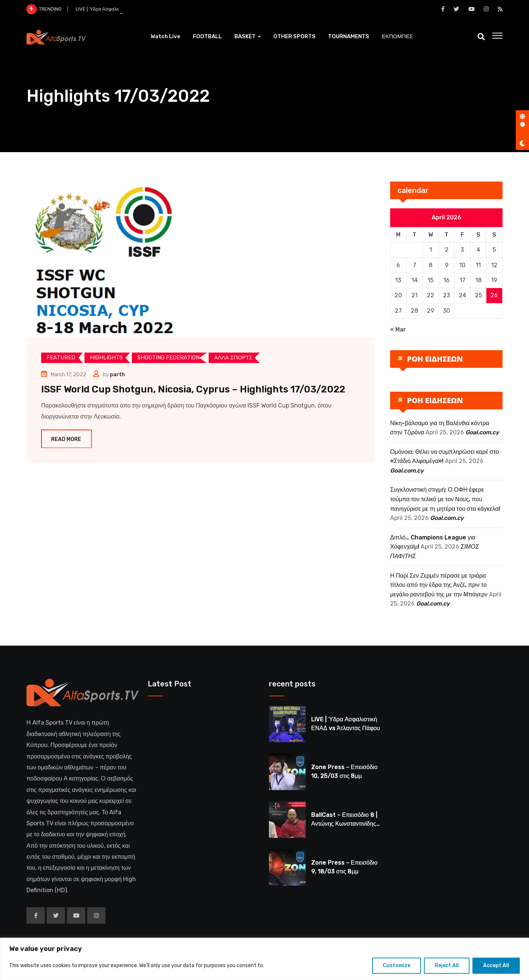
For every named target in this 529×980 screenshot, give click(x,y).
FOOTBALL (207, 36)
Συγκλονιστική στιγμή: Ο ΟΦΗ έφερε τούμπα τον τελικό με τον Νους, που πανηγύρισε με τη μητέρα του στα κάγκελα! (445, 499)
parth (117, 375)
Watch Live (165, 36)
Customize (397, 965)
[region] (264, 959)
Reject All (447, 965)
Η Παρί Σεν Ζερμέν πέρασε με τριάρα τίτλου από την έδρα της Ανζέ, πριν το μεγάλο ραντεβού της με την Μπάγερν (439, 585)
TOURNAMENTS (349, 36)
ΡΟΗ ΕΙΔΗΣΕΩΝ (435, 359)
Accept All (496, 965)
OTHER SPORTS (294, 36)
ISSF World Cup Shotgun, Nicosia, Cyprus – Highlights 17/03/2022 (193, 389)
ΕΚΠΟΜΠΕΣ (397, 36)
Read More (66, 439)
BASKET (245, 36)
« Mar (398, 329)
